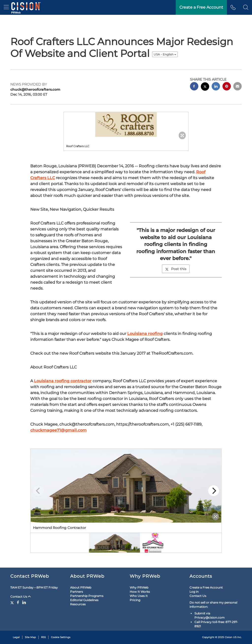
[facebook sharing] (194, 87)
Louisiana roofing (145, 334)
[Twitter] (13, 602)
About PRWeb (81, 587)
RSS (43, 637)
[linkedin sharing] (216, 87)
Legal (16, 637)
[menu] (6, 7)
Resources (78, 604)
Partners (77, 592)
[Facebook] (18, 602)
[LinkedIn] (24, 602)
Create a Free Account (206, 587)
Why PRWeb (139, 587)
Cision (228, 637)
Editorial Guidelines (84, 600)
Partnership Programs (87, 596)
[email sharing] (237, 87)
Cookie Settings (61, 637)
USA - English (165, 54)
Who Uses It (139, 596)
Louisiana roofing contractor (63, 381)
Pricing (135, 600)
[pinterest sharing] (227, 87)
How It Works (140, 592)
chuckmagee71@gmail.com (58, 430)
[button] (246, 7)
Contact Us (21, 597)
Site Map (30, 637)
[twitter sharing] (205, 87)
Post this (176, 269)
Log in (194, 592)
